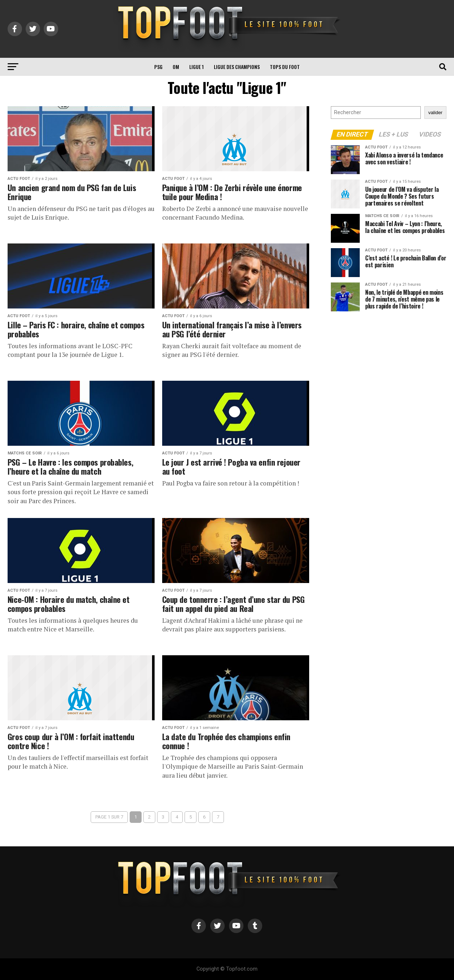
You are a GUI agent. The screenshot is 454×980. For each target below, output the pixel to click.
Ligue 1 (196, 67)
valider (435, 113)
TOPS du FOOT (285, 67)
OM (176, 67)
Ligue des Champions (237, 67)
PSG (158, 67)
